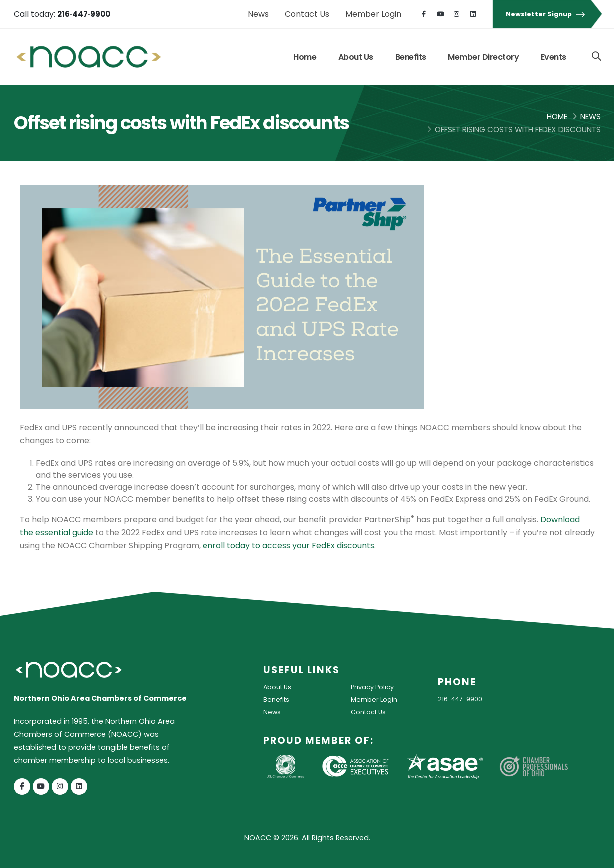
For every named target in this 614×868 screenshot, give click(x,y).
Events (553, 57)
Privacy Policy (375, 687)
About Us (355, 57)
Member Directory (483, 57)
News (258, 14)
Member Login (373, 14)
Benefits (410, 57)
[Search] (596, 57)
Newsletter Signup (547, 14)
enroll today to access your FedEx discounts (288, 545)
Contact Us (307, 14)
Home (304, 57)
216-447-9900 (463, 699)
